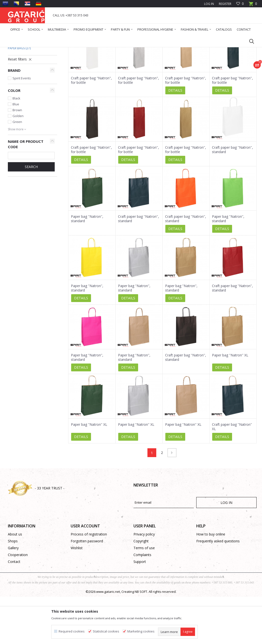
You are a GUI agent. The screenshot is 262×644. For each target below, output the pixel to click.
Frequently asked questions (218, 588)
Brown (17, 157)
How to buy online (211, 581)
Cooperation (18, 602)
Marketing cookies (141, 631)
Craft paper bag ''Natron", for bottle (138, 128)
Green (17, 169)
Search (31, 214)
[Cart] (253, 5)
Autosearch (123, 68)
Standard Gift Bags (26, 84)
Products (37, 50)
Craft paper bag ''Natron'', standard (232, 197)
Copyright (141, 588)
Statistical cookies (106, 631)
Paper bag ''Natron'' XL (230, 402)
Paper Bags (19, 95)
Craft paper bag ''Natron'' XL (232, 474)
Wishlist (77, 595)
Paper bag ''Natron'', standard (87, 266)
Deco (51, 50)
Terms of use (144, 595)
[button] (249, 41)
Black (16, 146)
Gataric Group (18, 50)
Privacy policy (144, 581)
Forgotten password (87, 588)
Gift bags (64, 50)
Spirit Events (22, 125)
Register (225, 4)
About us (15, 581)
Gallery (13, 595)
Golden (18, 163)
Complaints (142, 602)
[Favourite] (240, 4)
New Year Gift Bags (25, 90)
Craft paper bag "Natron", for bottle (91, 128)
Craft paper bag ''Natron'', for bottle (186, 128)
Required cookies (72, 631)
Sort (142, 68)
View (188, 68)
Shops (13, 588)
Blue (16, 151)
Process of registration (89, 581)
